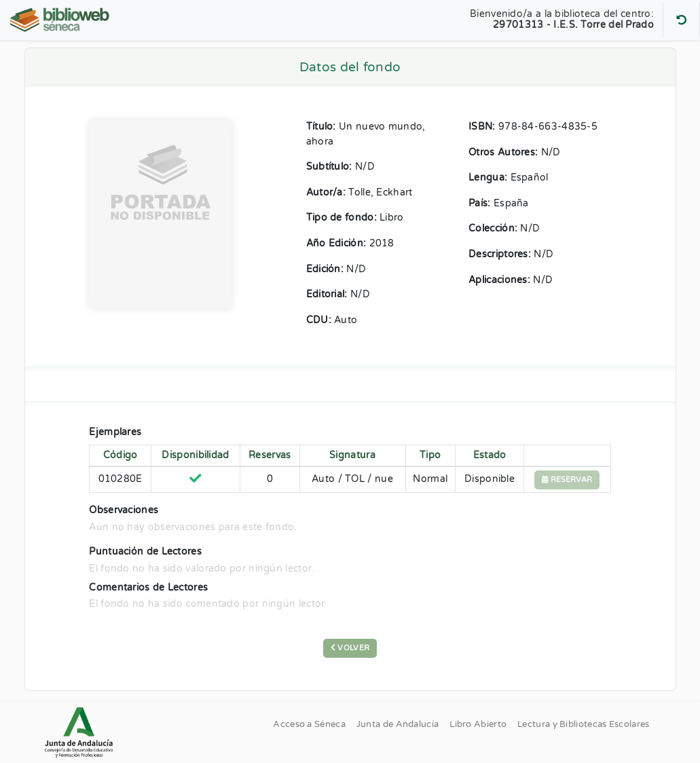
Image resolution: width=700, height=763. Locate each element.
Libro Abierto (478, 724)
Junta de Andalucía (398, 724)
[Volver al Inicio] (61, 20)
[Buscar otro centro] (681, 20)
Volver (350, 648)
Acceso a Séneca (309, 724)
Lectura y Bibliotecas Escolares (583, 724)
